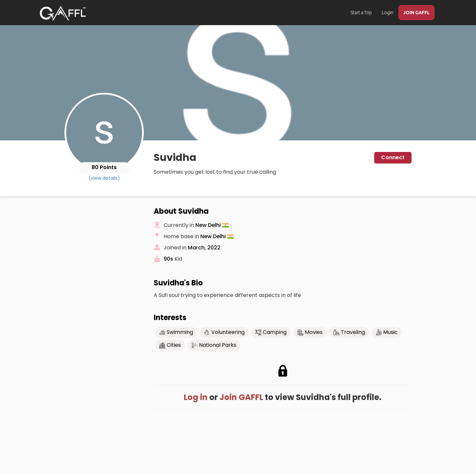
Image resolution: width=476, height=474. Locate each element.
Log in (196, 397)
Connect (393, 157)
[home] (63, 13)
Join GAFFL (241, 397)
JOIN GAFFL (416, 13)
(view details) (104, 178)
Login (388, 13)
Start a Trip (361, 13)
